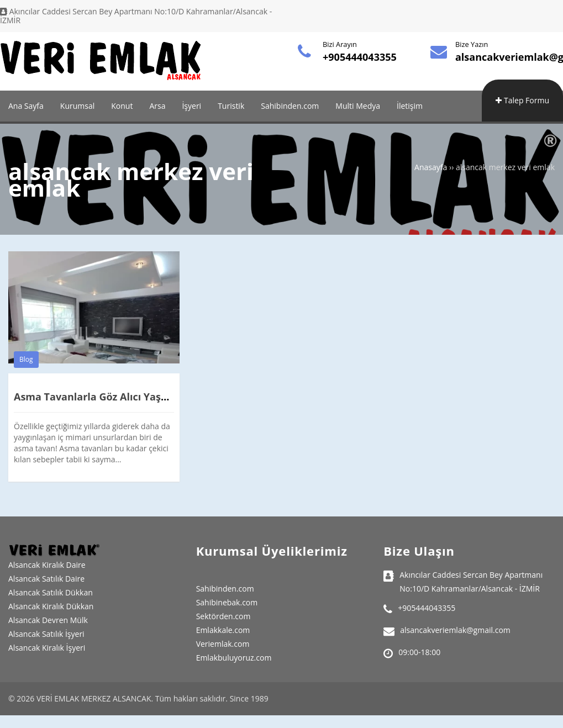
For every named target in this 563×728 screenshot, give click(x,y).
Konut (122, 106)
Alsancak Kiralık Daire (47, 565)
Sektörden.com (223, 616)
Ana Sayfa (26, 106)
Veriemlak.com (223, 644)
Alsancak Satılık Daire (46, 579)
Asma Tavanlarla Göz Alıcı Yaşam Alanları (116, 397)
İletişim (410, 106)
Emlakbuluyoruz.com (234, 658)
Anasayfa (431, 167)
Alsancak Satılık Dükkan (51, 592)
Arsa (157, 106)
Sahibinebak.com (227, 602)
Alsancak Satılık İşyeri (46, 634)
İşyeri (191, 106)
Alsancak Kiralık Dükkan (51, 606)
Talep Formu (522, 100)
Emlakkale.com (223, 630)
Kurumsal (77, 106)
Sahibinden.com (290, 106)
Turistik (231, 106)
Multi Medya (358, 106)
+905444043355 (360, 57)
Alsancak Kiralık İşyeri (47, 648)
